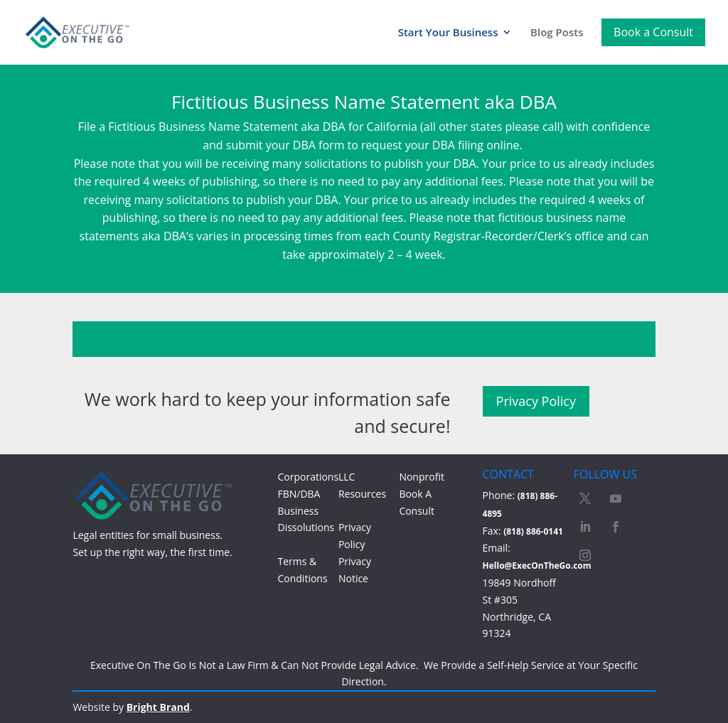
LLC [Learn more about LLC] (347, 477)
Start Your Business (448, 33)
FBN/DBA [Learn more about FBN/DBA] (299, 494)
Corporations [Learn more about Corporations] (308, 477)
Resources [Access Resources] (362, 494)
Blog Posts (557, 33)
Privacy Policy (536, 401)
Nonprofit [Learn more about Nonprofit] (422, 477)
